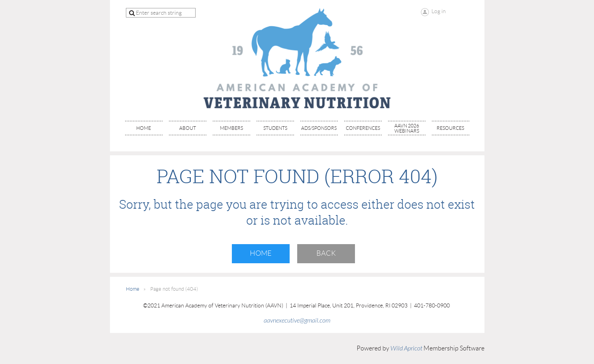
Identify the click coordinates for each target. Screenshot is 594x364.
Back (326, 253)
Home (261, 253)
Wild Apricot (406, 348)
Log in (439, 11)
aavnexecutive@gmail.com (297, 321)
